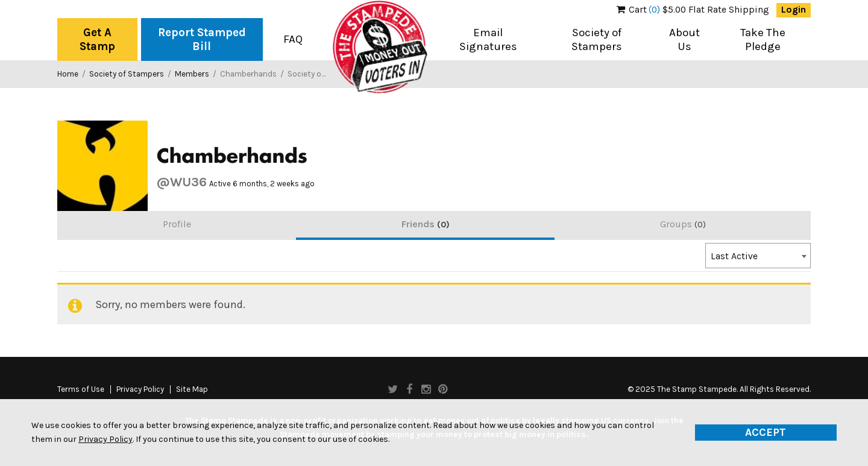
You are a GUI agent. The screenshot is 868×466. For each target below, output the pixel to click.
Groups (683, 224)
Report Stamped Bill (202, 39)
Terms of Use (81, 389)
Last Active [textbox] (734, 256)
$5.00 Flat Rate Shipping (693, 10)
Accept (766, 432)
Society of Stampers (597, 39)
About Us (684, 39)
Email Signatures (488, 39)
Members (192, 74)
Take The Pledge (763, 39)
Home (68, 74)
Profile (177, 224)
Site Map (192, 389)
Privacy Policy (140, 389)
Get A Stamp (97, 39)
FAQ (293, 39)
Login (794, 10)
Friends (426, 224)
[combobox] (758, 256)
